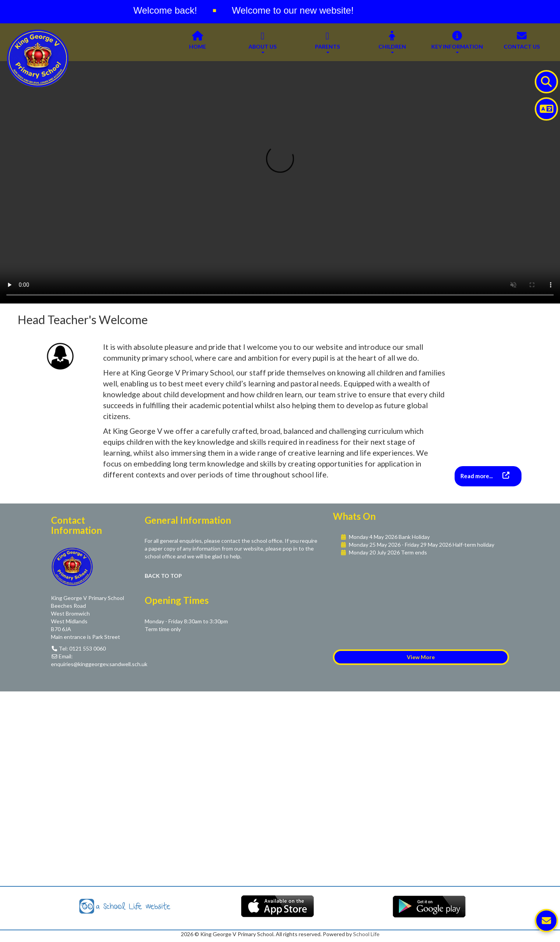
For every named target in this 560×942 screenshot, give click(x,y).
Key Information (457, 42)
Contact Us (522, 42)
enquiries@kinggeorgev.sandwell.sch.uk (99, 664)
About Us (262, 42)
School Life (366, 934)
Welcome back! (171, 10)
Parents (327, 42)
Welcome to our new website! (298, 10)
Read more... (477, 476)
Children (392, 42)
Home (198, 42)
